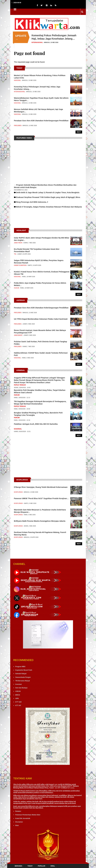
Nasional (17, 80)
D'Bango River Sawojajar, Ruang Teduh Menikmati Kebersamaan (41, 487)
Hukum (16, 288)
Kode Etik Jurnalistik (23, 818)
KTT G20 (18, 702)
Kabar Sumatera (20, 265)
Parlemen (18, 125)
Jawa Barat (18, 335)
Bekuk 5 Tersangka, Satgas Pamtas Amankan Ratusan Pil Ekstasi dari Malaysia (49, 207)
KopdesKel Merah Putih (24, 670)
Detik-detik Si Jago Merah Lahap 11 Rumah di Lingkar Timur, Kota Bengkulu (48, 192)
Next (79, 132)
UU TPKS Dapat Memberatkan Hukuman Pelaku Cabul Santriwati (41, 319)
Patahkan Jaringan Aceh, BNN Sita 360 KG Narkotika (36, 424)
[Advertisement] (48, 220)
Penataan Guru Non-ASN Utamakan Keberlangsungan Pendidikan (41, 121)
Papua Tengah (20, 385)
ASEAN (18, 691)
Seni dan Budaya (21, 688)
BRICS (18, 695)
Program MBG (20, 667)
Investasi (19, 684)
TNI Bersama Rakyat (23, 681)
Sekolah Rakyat (21, 674)
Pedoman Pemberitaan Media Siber (28, 815)
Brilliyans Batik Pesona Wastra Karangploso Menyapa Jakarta (40, 521)
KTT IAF (18, 705)
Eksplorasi (18, 492)
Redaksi (18, 811)
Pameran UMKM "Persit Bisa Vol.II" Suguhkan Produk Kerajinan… (41, 498)
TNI (15, 254)
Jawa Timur (18, 243)
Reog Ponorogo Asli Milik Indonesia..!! (32, 202)
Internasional (37, 42)
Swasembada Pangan (23, 677)
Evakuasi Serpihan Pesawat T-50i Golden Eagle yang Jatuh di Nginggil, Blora (48, 197)
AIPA (17, 698)
